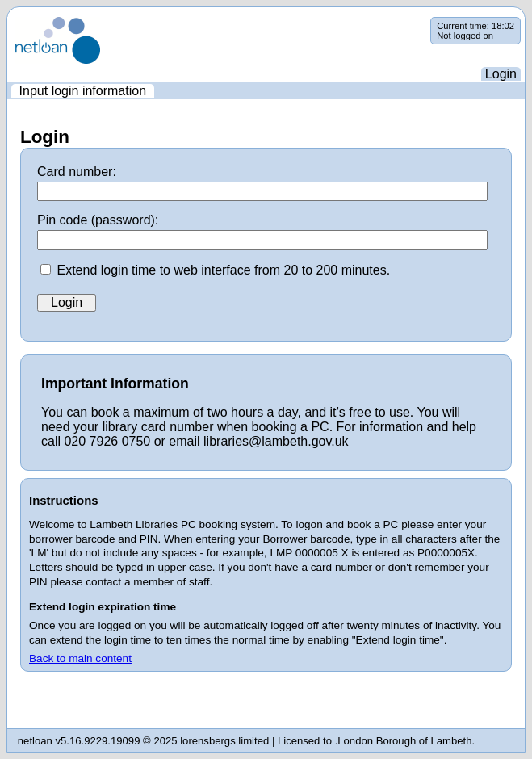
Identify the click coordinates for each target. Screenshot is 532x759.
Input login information (83, 91)
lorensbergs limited (224, 741)
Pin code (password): (98, 220)
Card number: (77, 172)
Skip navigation (8, 17)
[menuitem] (83, 91)
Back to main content (80, 658)
